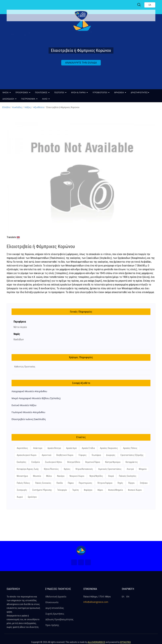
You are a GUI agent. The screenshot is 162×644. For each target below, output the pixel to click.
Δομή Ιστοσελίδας (55, 608)
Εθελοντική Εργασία (56, 597)
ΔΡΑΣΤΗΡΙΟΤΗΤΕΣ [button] (140, 92)
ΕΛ (123, 597)
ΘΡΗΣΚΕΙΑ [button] (120, 92)
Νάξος (28, 107)
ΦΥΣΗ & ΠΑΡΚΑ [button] (79, 92)
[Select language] (150, 5)
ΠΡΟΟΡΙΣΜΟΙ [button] (23, 92)
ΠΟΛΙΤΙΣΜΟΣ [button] (42, 92)
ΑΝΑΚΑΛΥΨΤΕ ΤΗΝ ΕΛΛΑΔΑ (81, 63)
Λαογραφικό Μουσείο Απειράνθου (29, 391)
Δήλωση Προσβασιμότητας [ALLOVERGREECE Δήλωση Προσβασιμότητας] (59, 619)
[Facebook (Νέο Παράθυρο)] (74, 562)
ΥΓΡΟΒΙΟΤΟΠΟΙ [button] (101, 92)
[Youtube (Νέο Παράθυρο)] (88, 562)
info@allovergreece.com (96, 602)
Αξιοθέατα (39, 107)
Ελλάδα (6, 107)
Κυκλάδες (17, 107)
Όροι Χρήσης (52, 625)
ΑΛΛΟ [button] (46, 99)
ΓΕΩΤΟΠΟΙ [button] (60, 92)
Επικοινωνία (52, 602)
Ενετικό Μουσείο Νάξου (24, 405)
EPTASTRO (125, 642)
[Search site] (139, 5)
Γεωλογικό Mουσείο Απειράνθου (28, 412)
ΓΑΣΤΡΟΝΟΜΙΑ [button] (29, 99)
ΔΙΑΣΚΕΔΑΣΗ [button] (9, 99)
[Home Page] (81, 550)
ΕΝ (128, 597)
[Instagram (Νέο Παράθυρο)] (81, 562)
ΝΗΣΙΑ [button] (7, 92)
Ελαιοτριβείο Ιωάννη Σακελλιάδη (29, 419)
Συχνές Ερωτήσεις (55, 614)
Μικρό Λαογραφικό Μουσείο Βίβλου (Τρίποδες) (36, 398)
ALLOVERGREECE (96, 642)
